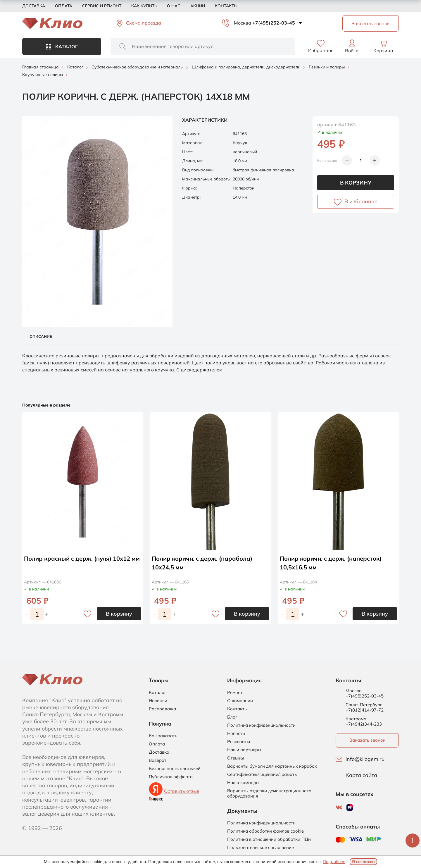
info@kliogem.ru (365, 759)
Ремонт (235, 693)
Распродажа (162, 709)
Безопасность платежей (175, 769)
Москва (243, 23)
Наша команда (243, 783)
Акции (198, 6)
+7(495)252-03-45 (274, 23)
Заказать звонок (367, 740)
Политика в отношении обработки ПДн (269, 839)
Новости (236, 733)
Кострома (356, 719)
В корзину (356, 183)
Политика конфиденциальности (261, 725)
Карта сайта (361, 775)
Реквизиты (239, 742)
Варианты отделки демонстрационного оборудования (269, 793)
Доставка (34, 6)
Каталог (62, 46)
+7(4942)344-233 (364, 724)
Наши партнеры (244, 750)
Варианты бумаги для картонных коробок (272, 766)
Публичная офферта (171, 777)
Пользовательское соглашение (260, 848)
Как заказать (163, 736)
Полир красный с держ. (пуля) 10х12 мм (82, 558)
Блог (232, 717)
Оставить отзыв (182, 791)
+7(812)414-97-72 (365, 710)
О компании (240, 701)
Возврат (158, 760)
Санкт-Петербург (364, 705)
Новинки (158, 701)
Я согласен (363, 862)
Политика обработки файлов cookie (265, 831)
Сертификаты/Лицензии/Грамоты (262, 774)
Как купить (144, 6)
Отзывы (235, 758)
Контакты (226, 6)
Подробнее (334, 862)
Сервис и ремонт (102, 6)
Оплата (64, 6)
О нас (174, 6)
